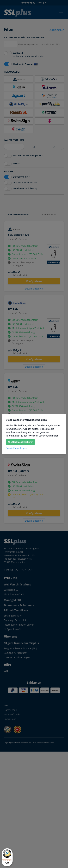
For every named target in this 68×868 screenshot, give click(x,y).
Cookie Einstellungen (16, 448)
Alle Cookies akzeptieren (20, 442)
